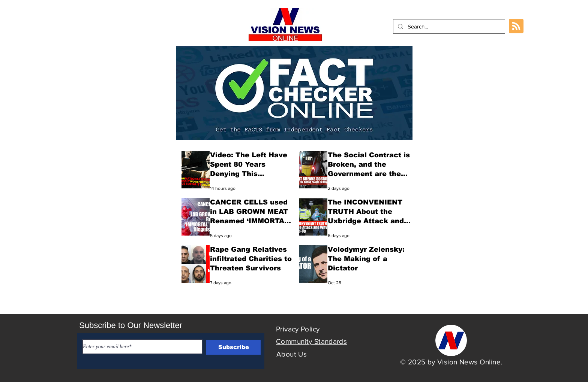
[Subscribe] (233, 347)
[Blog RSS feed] (516, 26)
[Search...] (448, 26)
